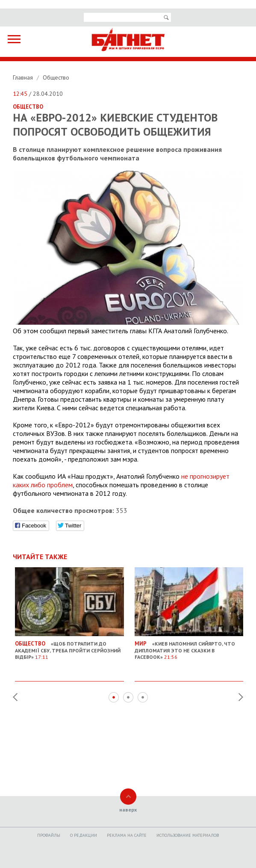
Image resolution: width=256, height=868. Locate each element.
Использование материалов (188, 835)
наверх (128, 810)
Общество (56, 77)
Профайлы (49, 835)
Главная (24, 77)
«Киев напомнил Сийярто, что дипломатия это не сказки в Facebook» (189, 647)
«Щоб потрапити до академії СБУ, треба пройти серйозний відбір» (69, 647)
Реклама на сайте (127, 835)
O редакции (84, 835)
